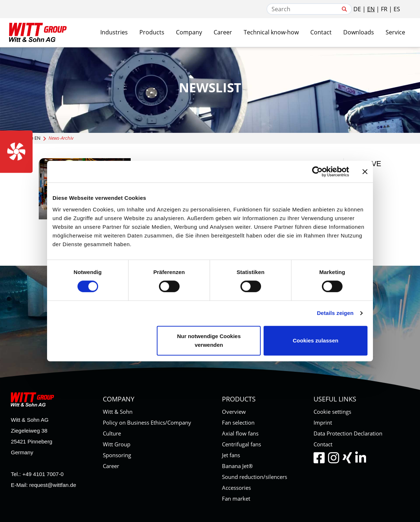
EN (371, 9)
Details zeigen (335, 313)
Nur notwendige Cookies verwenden (209, 340)
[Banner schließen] (365, 172)
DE (357, 9)
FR (384, 9)
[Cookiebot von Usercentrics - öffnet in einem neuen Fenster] (317, 172)
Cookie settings (332, 412)
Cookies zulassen (316, 340)
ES (397, 9)
